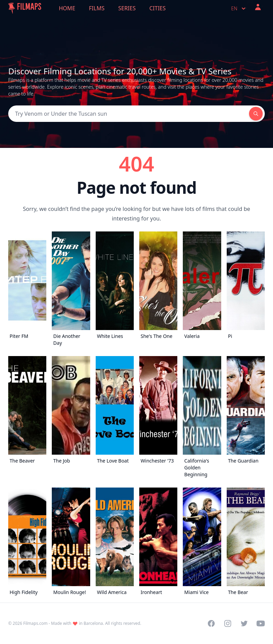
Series (127, 8)
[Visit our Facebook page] (211, 623)
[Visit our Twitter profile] (244, 623)
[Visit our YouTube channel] (261, 623)
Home (67, 8)
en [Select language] (239, 9)
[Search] (129, 114)
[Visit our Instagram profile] (228, 623)
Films (97, 8)
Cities (157, 8)
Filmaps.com (35, 623)
